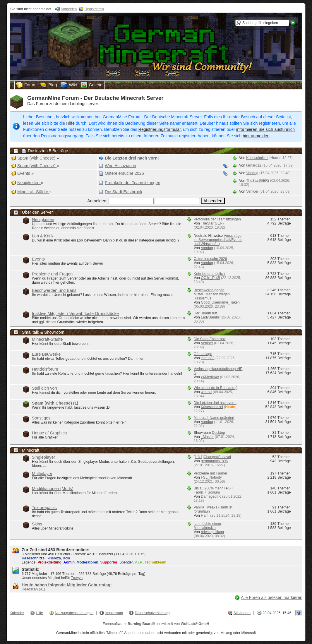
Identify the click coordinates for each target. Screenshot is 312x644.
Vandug (252, 173)
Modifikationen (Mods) (53, 489)
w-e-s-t (206, 392)
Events (38, 259)
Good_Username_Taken (220, 302)
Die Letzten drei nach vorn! (215, 403)
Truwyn (77, 578)
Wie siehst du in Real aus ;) (216, 388)
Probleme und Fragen (52, 274)
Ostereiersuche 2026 (210, 259)
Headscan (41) (33, 589)
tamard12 (254, 165)
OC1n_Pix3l (210, 278)
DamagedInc (211, 496)
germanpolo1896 (214, 461)
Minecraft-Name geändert (214, 418)
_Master (207, 437)
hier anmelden (256, 136)
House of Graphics (49, 433)
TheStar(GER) (258, 181)
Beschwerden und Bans (54, 290)
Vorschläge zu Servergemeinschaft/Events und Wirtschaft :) (218, 240)
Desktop (218, 433)
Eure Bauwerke (46, 354)
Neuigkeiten (43, 220)
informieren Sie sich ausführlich (265, 129)
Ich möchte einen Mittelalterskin (207, 526)
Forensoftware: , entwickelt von (156, 624)
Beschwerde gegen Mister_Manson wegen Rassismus (212, 294)
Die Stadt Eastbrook (210, 339)
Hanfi (205, 515)
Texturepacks (44, 508)
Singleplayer (43, 457)
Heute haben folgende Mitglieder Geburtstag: (67, 585)
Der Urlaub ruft (205, 313)
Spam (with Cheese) (55, 403)
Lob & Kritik (43, 236)
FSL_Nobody (211, 477)
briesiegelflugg (212, 532)
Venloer (252, 191)
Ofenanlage (203, 354)
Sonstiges (41, 418)
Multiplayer (42, 474)
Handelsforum (45, 369)
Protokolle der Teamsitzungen (217, 219)
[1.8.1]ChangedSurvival (212, 457)
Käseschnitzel (257, 158)
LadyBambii (210, 317)
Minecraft (31, 450)
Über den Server (37, 212)
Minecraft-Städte (47, 339)
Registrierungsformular (160, 129)
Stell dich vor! (44, 388)
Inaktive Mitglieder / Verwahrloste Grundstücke (75, 314)
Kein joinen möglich (209, 274)
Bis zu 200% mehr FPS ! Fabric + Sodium (213, 490)
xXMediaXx (210, 377)
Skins (37, 524)
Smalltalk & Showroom (43, 332)
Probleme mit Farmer (211, 473)
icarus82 (208, 358)
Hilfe (70, 123)
